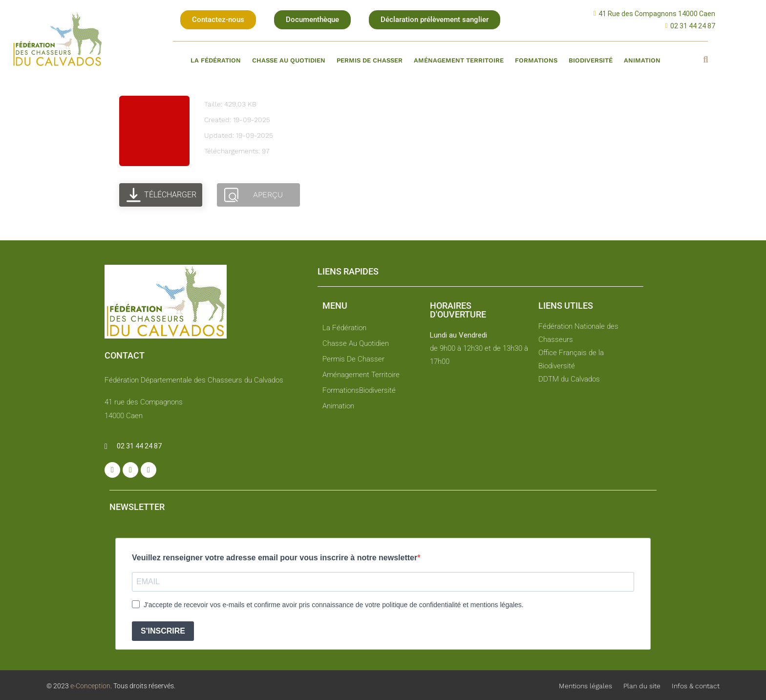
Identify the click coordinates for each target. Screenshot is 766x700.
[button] (218, 20)
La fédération (216, 60)
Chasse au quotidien (289, 60)
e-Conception (90, 686)
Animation (642, 60)
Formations (536, 60)
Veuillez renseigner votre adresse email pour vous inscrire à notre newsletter (275, 558)
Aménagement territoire (459, 60)
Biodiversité (591, 60)
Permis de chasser (370, 60)
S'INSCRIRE (163, 631)
